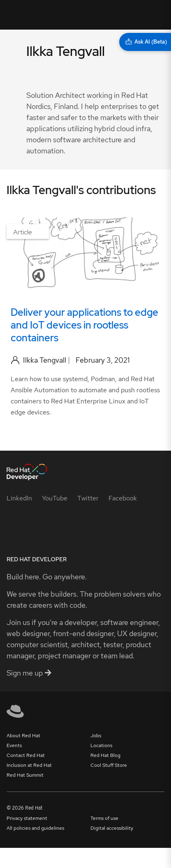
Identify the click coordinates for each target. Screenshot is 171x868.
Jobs (96, 736)
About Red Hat (23, 736)
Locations (101, 745)
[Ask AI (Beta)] (145, 42)
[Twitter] (88, 498)
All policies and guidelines (35, 828)
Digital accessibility (112, 828)
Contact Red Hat (26, 755)
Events (14, 745)
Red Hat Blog (105, 755)
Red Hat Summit (25, 775)
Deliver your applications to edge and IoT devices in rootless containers (84, 325)
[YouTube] (55, 498)
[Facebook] (123, 498)
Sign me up (29, 673)
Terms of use (104, 818)
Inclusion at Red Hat (29, 765)
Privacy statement (27, 818)
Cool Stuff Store (109, 765)
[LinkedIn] (19, 498)
